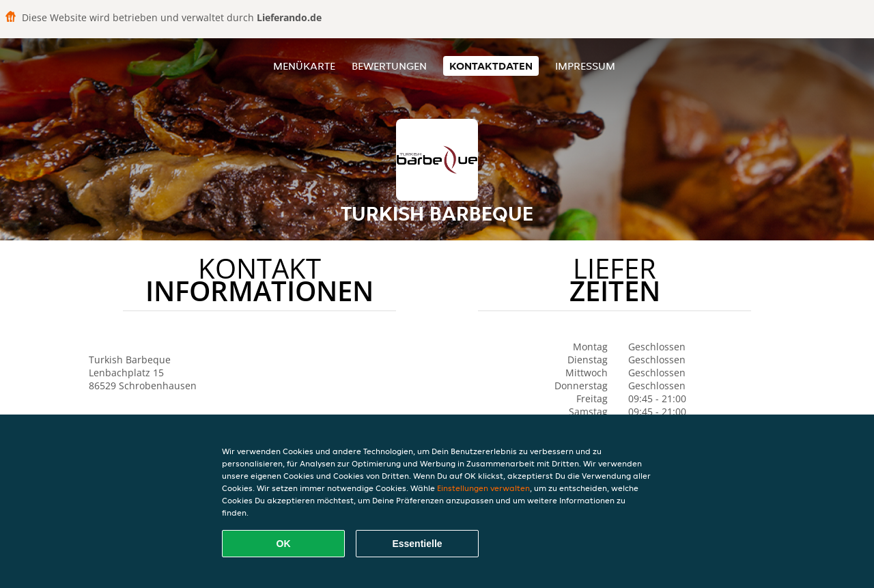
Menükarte (304, 66)
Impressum (585, 66)
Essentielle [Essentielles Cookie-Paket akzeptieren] (417, 544)
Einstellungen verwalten (483, 488)
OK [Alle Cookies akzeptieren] (284, 544)
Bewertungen (389, 66)
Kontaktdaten (491, 66)
